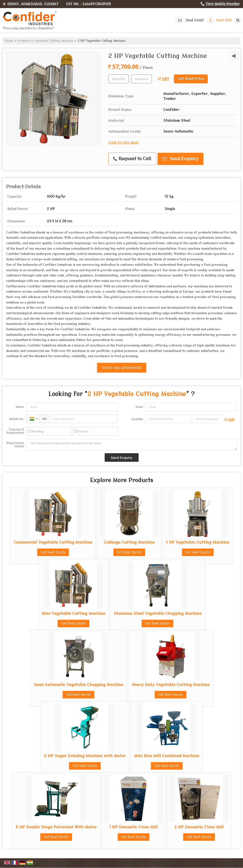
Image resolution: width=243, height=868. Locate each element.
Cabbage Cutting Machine (129, 542)
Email (139, 407)
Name (20, 407)
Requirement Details (15, 445)
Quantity (137, 419)
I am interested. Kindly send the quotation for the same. (132, 445)
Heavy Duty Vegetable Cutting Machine (171, 685)
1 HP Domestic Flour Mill (134, 827)
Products (24, 41)
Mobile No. (17, 419)
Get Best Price (191, 79)
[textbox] (142, 79)
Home (9, 41)
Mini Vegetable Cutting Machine (73, 614)
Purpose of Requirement (15, 431)
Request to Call (132, 159)
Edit (163, 79)
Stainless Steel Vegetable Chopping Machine (158, 614)
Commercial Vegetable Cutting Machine (53, 542)
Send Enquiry (181, 159)
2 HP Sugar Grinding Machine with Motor (85, 756)
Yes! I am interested (122, 368)
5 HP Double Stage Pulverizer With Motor (56, 827)
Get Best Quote (53, 552)
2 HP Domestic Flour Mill (199, 827)
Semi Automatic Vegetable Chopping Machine (78, 685)
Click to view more (123, 142)
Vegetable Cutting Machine (54, 41)
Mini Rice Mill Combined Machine (167, 756)
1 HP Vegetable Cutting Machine (198, 542)
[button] (223, 4)
